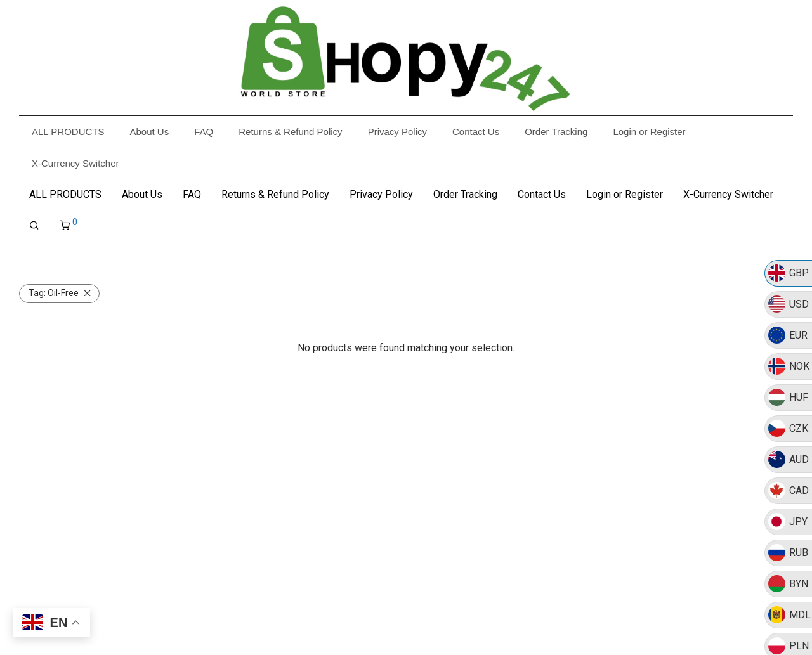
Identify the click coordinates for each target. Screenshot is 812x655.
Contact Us (542, 194)
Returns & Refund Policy (275, 194)
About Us (142, 194)
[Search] (34, 226)
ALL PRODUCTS (65, 194)
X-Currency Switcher (728, 194)
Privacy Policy (381, 194)
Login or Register (625, 194)
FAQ (192, 194)
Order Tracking (465, 194)
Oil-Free (54, 293)
